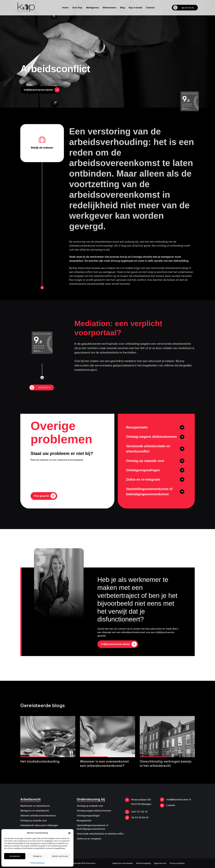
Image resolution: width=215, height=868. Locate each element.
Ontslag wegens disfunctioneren (94, 811)
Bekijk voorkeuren (60, 856)
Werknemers (110, 8)
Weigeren (37, 856)
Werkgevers (92, 8)
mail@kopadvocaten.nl (175, 800)
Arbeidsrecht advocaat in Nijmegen (39, 825)
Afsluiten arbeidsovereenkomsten (38, 816)
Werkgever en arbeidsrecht (35, 811)
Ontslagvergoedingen (88, 816)
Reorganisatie (84, 821)
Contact (150, 8)
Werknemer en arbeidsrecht (35, 806)
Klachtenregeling (143, 863)
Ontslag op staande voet (34, 821)
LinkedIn (167, 805)
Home (65, 8)
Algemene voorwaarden (123, 863)
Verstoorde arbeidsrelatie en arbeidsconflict (100, 834)
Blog (123, 8)
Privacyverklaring (38, 863)
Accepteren (15, 856)
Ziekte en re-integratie (89, 839)
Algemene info (160, 863)
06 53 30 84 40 (137, 818)
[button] (69, 833)
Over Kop (77, 8)
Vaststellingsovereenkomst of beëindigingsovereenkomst (92, 827)
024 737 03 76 (183, 8)
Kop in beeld (135, 8)
